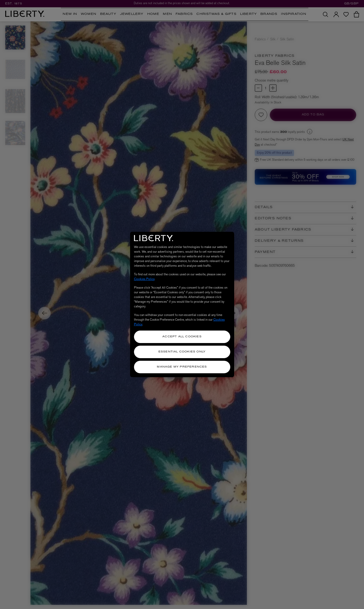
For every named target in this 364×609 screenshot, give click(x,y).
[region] (182, 304)
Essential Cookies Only (182, 352)
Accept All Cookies (182, 337)
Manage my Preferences (182, 367)
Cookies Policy (144, 279)
